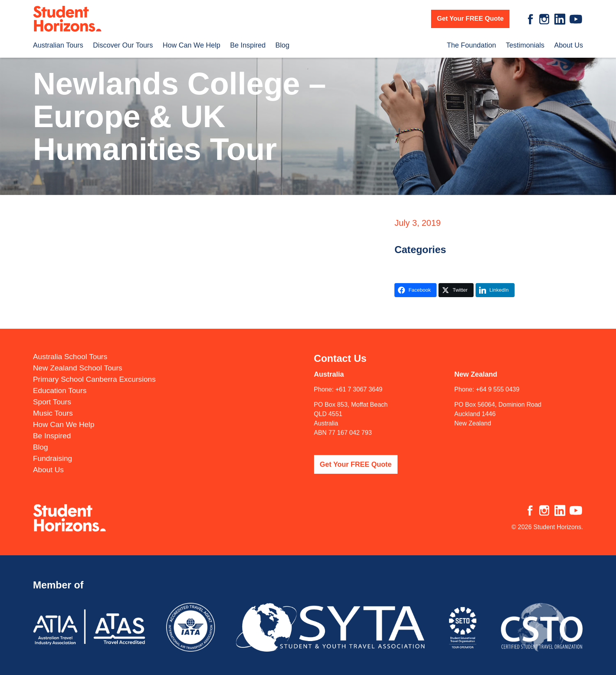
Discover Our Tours (123, 45)
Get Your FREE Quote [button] (470, 19)
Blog (282, 45)
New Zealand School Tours (78, 363)
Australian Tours (58, 45)
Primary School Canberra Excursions (95, 375)
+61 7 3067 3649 (359, 385)
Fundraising (53, 454)
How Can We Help (192, 45)
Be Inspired (248, 45)
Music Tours (53, 408)
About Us (568, 45)
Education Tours (60, 386)
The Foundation (471, 45)
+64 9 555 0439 (498, 385)
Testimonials (525, 45)
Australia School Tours (70, 352)
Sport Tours (52, 397)
